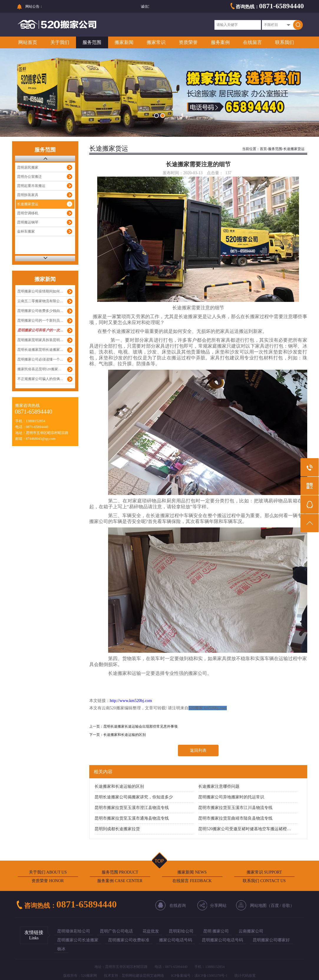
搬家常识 (156, 42)
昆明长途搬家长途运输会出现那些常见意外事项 (141, 726)
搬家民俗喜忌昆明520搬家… (39, 369)
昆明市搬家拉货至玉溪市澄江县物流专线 (132, 808)
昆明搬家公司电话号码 (222, 940)
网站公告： (34, 6)
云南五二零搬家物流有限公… (40, 301)
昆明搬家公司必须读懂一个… (40, 359)
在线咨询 (178, 906)
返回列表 (198, 750)
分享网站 (218, 906)
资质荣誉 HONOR (48, 881)
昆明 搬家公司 (216, 931)
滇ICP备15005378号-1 (211, 976)
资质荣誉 (188, 42)
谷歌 (286, 906)
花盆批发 (151, 931)
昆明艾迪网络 (153, 976)
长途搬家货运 (28, 204)
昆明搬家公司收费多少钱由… (40, 311)
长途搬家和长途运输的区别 (125, 735)
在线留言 (252, 42)
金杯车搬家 (26, 231)
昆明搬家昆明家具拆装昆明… (40, 340)
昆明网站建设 (132, 976)
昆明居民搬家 (28, 167)
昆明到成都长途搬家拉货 (117, 829)
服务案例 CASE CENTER (120, 881)
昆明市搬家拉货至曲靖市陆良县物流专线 (235, 818)
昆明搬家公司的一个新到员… (40, 320)
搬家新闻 (124, 42)
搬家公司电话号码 (176, 940)
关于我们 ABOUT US (48, 872)
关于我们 (60, 42)
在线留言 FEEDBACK (192, 881)
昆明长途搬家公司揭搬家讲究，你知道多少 (134, 797)
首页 (263, 149)
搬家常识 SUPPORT (264, 872)
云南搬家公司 (251, 931)
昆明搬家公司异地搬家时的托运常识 (231, 797)
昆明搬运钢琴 (28, 222)
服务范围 (92, 42)
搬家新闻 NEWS (192, 872)
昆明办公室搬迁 (29, 177)
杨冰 (61, 949)
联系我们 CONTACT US (264, 881)
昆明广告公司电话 (116, 931)
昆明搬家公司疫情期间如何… (40, 291)
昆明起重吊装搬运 (31, 186)
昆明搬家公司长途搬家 (78, 940)
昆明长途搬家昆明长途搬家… (40, 350)
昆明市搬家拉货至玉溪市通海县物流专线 (132, 818)
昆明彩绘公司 (181, 931)
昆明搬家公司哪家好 (271, 940)
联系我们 (285, 42)
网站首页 (28, 42)
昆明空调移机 (28, 213)
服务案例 (220, 42)
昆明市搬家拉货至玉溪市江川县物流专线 (235, 808)
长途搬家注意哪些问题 (219, 786)
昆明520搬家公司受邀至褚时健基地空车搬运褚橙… (245, 829)
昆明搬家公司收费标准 (129, 940)
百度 (275, 906)
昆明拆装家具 (28, 195)
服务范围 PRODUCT (120, 872)
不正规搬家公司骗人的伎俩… (40, 379)
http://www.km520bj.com (131, 701)
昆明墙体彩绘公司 (74, 931)
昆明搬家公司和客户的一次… (40, 330)
